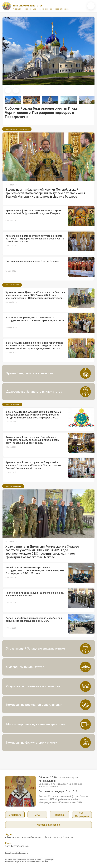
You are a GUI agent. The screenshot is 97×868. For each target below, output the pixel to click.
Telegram (60, 815)
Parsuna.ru (23, 853)
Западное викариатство (28, 6)
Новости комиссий (13, 486)
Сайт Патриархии (82, 815)
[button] (8, 91)
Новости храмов (12, 285)
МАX (37, 815)
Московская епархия (49, 825)
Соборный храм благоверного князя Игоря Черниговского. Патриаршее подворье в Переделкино (42, 113)
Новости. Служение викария (17, 129)
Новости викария (12, 404)
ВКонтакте (15, 815)
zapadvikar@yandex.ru (17, 846)
